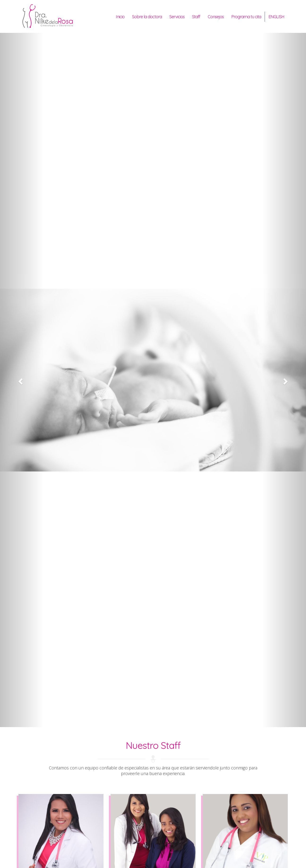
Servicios (177, 17)
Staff (196, 17)
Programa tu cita (246, 17)
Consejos (216, 17)
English (276, 17)
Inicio (120, 17)
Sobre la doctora (147, 17)
